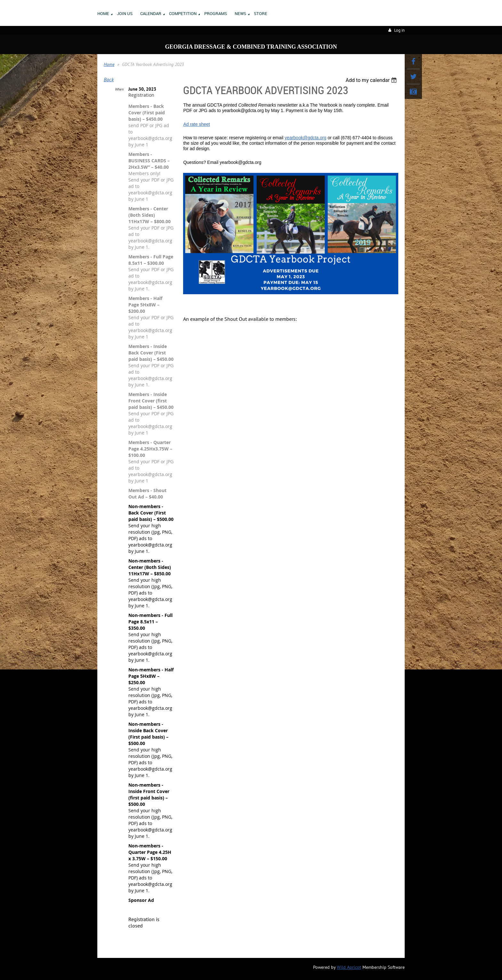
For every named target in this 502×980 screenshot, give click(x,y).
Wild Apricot (349, 967)
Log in (399, 30)
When (119, 89)
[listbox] (372, 80)
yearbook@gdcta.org (305, 138)
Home (109, 64)
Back (109, 79)
